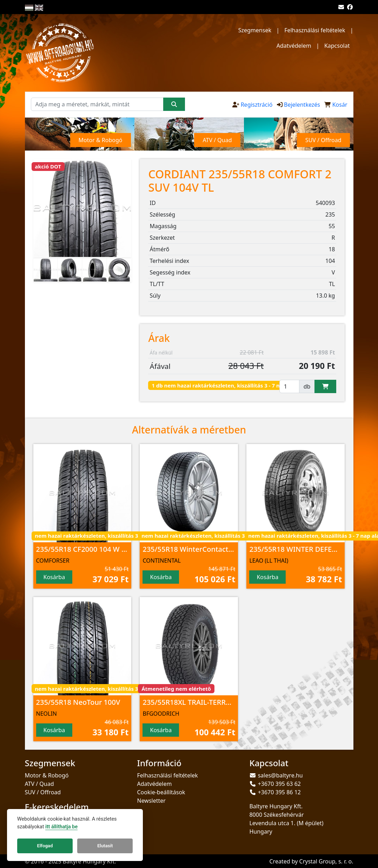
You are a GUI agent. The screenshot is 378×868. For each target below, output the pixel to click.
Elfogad (45, 846)
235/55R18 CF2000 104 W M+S (86, 549)
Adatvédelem (294, 46)
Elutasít (105, 846)
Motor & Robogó (47, 775)
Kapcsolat (337, 46)
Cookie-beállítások (161, 792)
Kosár (340, 105)
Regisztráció (257, 105)
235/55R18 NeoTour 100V (78, 702)
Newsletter (151, 801)
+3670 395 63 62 (279, 784)
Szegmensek (255, 30)
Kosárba (54, 577)
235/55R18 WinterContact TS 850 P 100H (210, 549)
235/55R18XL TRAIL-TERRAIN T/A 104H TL (211, 702)
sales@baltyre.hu (280, 775)
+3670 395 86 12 (279, 792)
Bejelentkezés (302, 105)
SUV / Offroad (43, 792)
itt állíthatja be (61, 827)
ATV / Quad (39, 784)
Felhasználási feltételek (315, 30)
